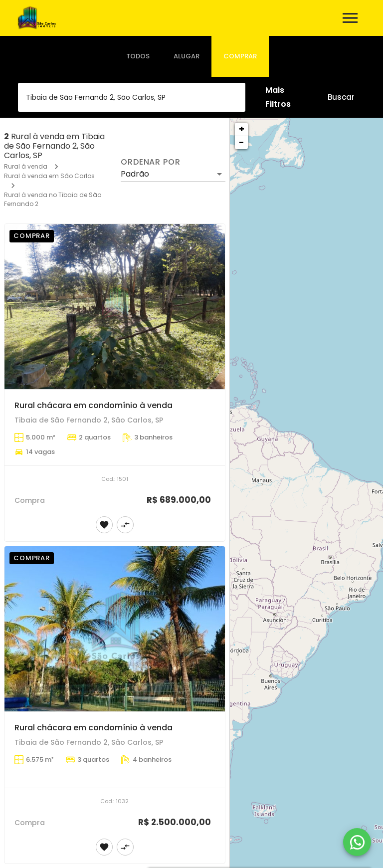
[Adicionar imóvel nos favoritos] (104, 525)
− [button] (241, 142)
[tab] (138, 56)
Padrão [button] (135, 174)
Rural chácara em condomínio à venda (94, 405)
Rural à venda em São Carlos (49, 176)
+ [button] (242, 129)
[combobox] (132, 97)
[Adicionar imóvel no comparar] (125, 525)
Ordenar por (151, 162)
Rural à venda (26, 166)
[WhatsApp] (357, 842)
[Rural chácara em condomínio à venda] (115, 307)
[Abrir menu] (350, 18)
